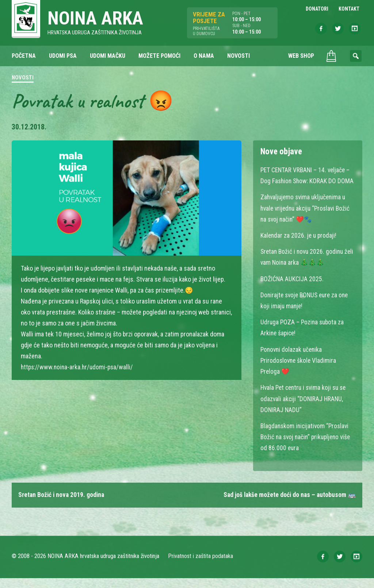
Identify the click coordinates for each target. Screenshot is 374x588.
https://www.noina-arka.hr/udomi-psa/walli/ (79, 367)
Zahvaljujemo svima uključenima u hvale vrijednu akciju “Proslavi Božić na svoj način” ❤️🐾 (307, 219)
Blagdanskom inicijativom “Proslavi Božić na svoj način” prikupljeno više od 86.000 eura (308, 447)
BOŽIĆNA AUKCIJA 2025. (292, 289)
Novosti (23, 78)
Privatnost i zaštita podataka (201, 566)
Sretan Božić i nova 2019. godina (62, 505)
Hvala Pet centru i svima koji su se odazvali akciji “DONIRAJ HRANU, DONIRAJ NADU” (306, 409)
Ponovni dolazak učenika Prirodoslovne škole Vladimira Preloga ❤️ (299, 371)
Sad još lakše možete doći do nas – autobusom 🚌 (288, 505)
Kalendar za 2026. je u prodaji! (299, 246)
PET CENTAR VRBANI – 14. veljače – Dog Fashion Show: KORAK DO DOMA (307, 181)
